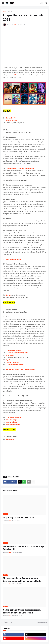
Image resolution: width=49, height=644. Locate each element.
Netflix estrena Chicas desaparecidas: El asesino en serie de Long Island (22, 611)
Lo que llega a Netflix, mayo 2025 (19, 518)
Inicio (5, 11)
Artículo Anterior (7, 622)
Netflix (10, 11)
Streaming (16, 477)
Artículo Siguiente (41, 622)
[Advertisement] (24, 46)
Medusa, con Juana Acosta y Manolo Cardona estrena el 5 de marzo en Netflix (22, 580)
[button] (3, 3)
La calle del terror (14, 75)
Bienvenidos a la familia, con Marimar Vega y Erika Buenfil (24, 548)
